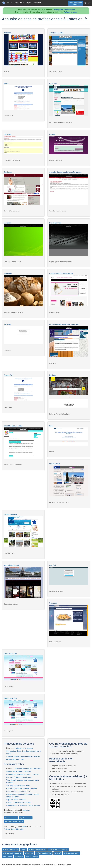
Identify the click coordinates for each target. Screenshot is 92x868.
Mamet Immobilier (11, 514)
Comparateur (19, 3)
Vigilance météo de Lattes (16, 800)
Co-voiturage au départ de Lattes (19, 791)
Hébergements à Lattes (24, 748)
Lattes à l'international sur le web (19, 803)
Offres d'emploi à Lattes (15, 759)
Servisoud (53, 603)
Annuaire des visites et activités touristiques (23, 774)
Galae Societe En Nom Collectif (61, 274)
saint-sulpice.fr (8, 857)
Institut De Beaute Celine (13, 426)
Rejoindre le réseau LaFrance (14, 821)
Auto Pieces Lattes (56, 33)
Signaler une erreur (26, 818)
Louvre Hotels (55, 464)
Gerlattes (7, 324)
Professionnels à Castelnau (37, 849)
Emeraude (8, 274)
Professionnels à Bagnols (11, 849)
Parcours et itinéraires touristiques (19, 777)
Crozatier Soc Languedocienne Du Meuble (65, 172)
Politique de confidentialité (64, 10)
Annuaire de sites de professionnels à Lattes (23, 756)
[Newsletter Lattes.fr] (85, 3)
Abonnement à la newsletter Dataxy (24, 805)
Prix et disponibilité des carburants (28, 769)
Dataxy (24, 827)
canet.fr (24, 849)
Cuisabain (8, 223)
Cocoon (52, 134)
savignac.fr (58, 853)
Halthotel (53, 375)
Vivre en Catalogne (32, 857)
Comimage (8, 172)
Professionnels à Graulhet (44, 853)
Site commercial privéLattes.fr (76, 3)
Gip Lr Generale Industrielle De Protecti (64, 324)
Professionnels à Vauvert (72, 853)
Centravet (53, 84)
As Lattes (7, 33)
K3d (51, 426)
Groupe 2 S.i (9, 375)
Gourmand (37, 3)
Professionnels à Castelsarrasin (13, 853)
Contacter (26, 810)
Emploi (28, 3)
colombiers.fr (29, 853)
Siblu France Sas (10, 654)
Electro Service (55, 223)
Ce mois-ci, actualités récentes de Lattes (22, 788)
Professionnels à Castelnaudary (58, 849)
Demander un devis (11, 818)
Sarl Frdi (53, 565)
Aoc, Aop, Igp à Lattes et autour (18, 786)
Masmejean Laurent (11, 565)
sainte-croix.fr (19, 857)
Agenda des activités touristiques (19, 771)
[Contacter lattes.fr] (89, 3)
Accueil (9, 3)
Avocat (6, 84)
